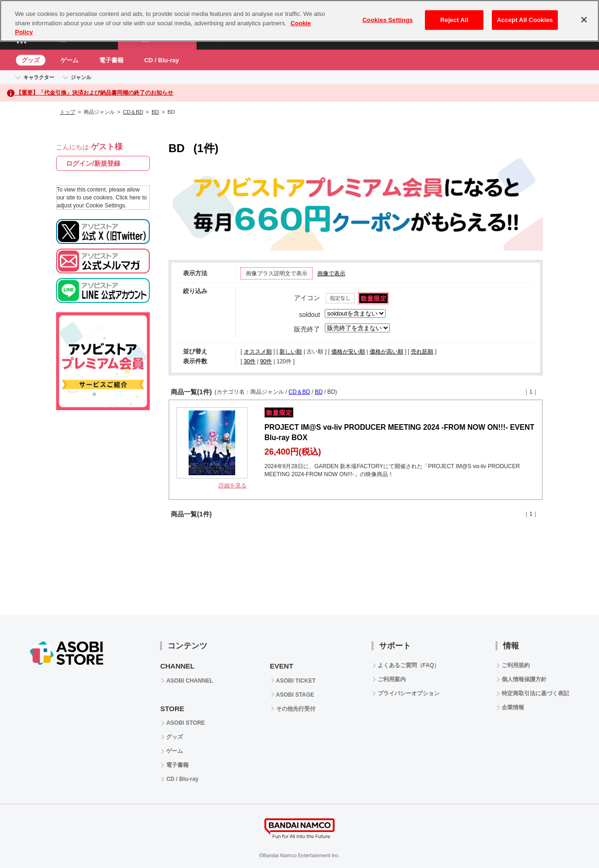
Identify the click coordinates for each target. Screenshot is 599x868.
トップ (68, 112)
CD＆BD (133, 112)
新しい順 (291, 352)
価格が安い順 (348, 352)
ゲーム (69, 60)
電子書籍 (111, 60)
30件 (250, 361)
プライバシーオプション (409, 693)
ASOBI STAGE (295, 695)
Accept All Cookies (525, 20)
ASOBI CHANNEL (190, 681)
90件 (266, 361)
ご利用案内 (392, 679)
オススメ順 (258, 352)
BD (155, 112)
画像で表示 (331, 273)
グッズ (31, 60)
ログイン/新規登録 (93, 163)
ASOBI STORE (185, 723)
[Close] (584, 20)
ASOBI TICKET (296, 681)
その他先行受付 (296, 709)
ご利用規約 (516, 665)
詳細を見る (233, 485)
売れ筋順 (422, 352)
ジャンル (81, 77)
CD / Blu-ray (161, 60)
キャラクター (39, 77)
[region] (299, 21)
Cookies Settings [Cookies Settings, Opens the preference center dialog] (388, 20)
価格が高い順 (387, 352)
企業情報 (513, 707)
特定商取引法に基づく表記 (535, 693)
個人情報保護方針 (524, 679)
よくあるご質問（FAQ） (409, 665)
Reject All (454, 20)
